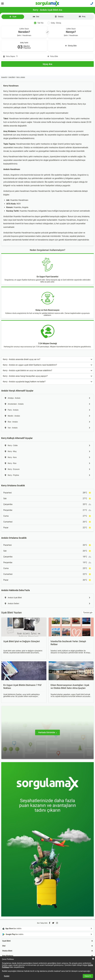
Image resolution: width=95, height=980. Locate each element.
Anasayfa (4, 77)
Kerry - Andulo (21, 77)
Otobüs (59, 17)
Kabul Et (88, 976)
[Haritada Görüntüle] (47, 732)
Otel (36, 17)
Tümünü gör (88, 613)
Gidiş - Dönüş (54, 23)
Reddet (7, 976)
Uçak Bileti (12, 77)
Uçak (13, 17)
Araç (82, 16)
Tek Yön (39, 23)
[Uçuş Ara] (47, 64)
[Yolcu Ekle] (47, 56)
